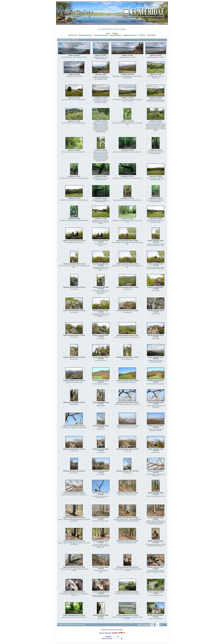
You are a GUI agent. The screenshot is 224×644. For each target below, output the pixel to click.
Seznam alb (72, 35)
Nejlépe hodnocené (130, 35)
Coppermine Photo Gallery (116, 630)
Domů (108, 33)
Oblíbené (142, 35)
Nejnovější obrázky (85, 35)
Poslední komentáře (101, 35)
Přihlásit (115, 33)
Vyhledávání (151, 35)
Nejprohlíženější (115, 35)
